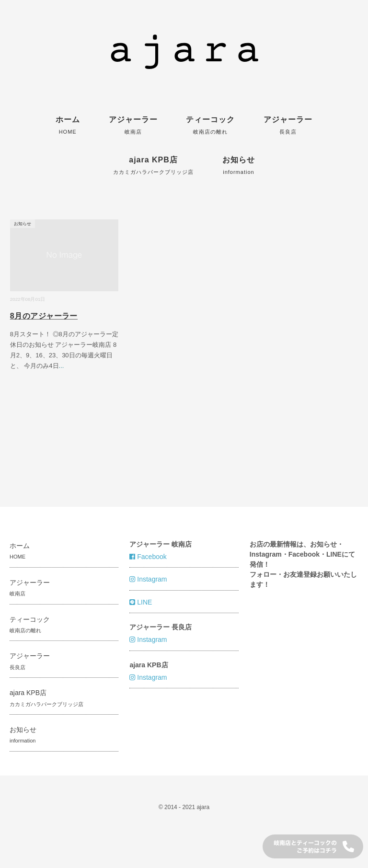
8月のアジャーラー (44, 316)
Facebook (148, 557)
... (62, 366)
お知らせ (239, 165)
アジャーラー (133, 125)
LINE (141, 602)
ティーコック (210, 125)
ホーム (68, 125)
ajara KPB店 (153, 165)
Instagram (148, 579)
